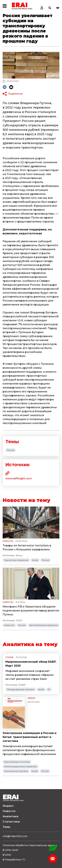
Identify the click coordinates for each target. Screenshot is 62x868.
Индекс (8, 806)
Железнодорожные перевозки (21, 766)
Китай (35, 560)
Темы (6, 827)
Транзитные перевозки (16, 560)
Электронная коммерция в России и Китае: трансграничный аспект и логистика (30, 737)
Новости (9, 811)
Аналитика (10, 816)
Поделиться (15, 94)
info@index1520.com (15, 836)
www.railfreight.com (19, 478)
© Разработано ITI (14, 860)
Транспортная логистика (17, 762)
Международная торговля (21, 689)
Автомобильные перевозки (43, 625)
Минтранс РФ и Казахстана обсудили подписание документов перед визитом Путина (31, 611)
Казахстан (9, 625)
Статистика (11, 822)
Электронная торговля (16, 771)
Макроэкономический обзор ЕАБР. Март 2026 (31, 664)
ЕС (49, 689)
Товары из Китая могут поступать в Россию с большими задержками (27, 547)
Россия (11, 450)
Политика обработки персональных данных (30, 845)
